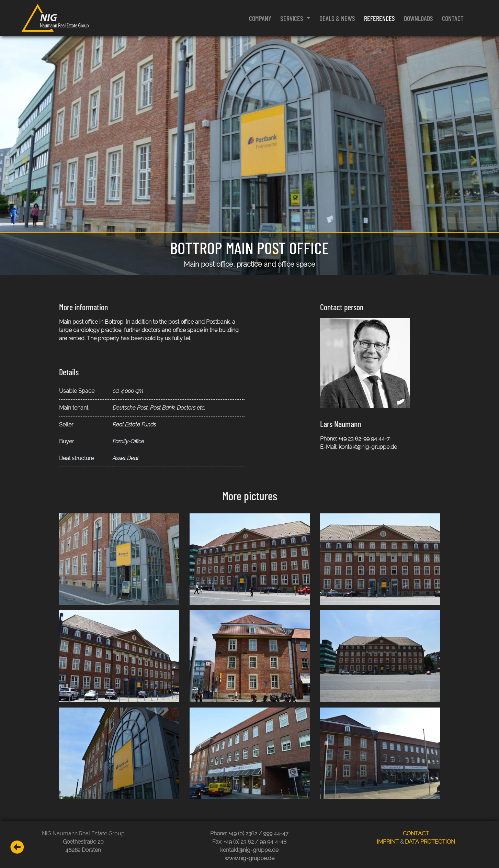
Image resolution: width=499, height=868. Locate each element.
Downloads (418, 18)
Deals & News (337, 18)
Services (292, 18)
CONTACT (416, 833)
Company (260, 18)
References (379, 18)
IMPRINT (388, 842)
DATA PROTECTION (430, 842)
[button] (25, 155)
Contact (453, 18)
